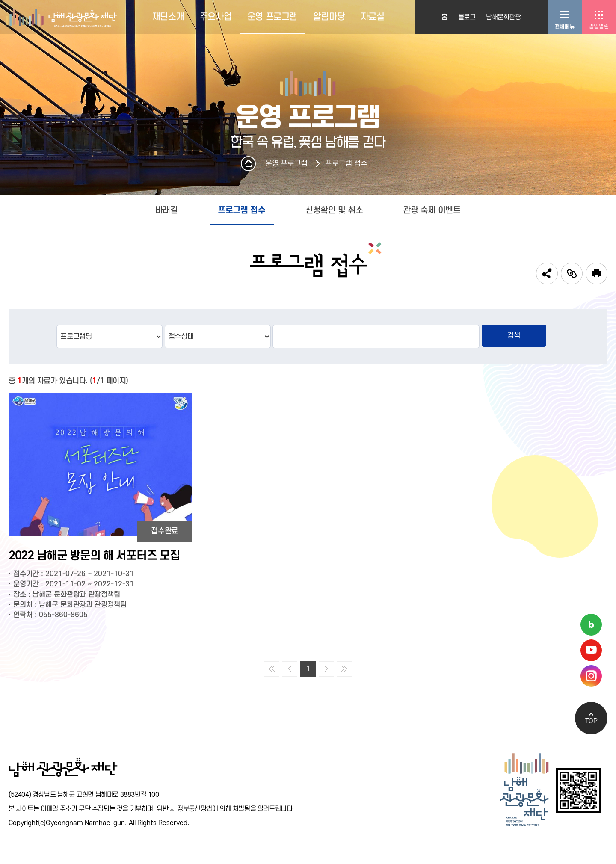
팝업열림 (599, 27)
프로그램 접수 (346, 164)
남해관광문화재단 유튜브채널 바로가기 (591, 650)
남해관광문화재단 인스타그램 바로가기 (591, 676)
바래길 (167, 210)
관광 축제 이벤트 (432, 210)
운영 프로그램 (286, 164)
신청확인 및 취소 (334, 210)
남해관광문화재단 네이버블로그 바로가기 (591, 625)
